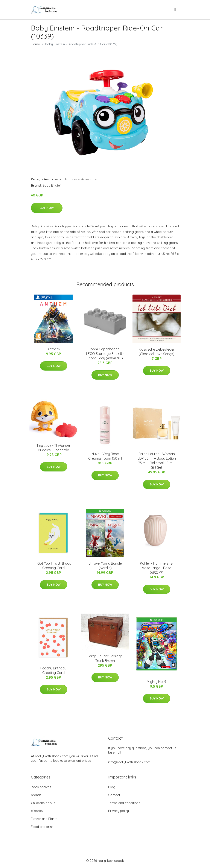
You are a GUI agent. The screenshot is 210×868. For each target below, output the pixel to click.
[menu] (175, 10)
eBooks (37, 811)
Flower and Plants (44, 819)
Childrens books (43, 803)
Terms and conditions (124, 803)
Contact (114, 795)
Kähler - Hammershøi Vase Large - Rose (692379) (157, 568)
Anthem (54, 349)
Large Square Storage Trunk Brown (105, 658)
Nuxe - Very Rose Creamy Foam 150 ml (105, 456)
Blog (112, 787)
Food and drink (42, 827)
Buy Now (47, 208)
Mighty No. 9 (157, 682)
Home (35, 44)
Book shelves (41, 787)
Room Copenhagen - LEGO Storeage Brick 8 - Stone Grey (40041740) (105, 354)
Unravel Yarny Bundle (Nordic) (105, 566)
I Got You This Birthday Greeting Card (54, 566)
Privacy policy (119, 811)
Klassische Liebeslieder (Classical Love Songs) (157, 352)
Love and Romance (65, 179)
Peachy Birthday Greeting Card (53, 670)
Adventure (89, 179)
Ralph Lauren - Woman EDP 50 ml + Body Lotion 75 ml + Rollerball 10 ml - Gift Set (157, 461)
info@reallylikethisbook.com (129, 762)
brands (36, 795)
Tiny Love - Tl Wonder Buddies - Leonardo (53, 448)
